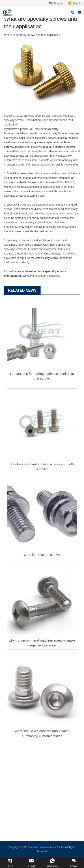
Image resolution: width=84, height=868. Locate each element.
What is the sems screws (42, 555)
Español (75, 4)
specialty (53, 142)
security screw (64, 147)
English (56, 4)
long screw (37, 142)
